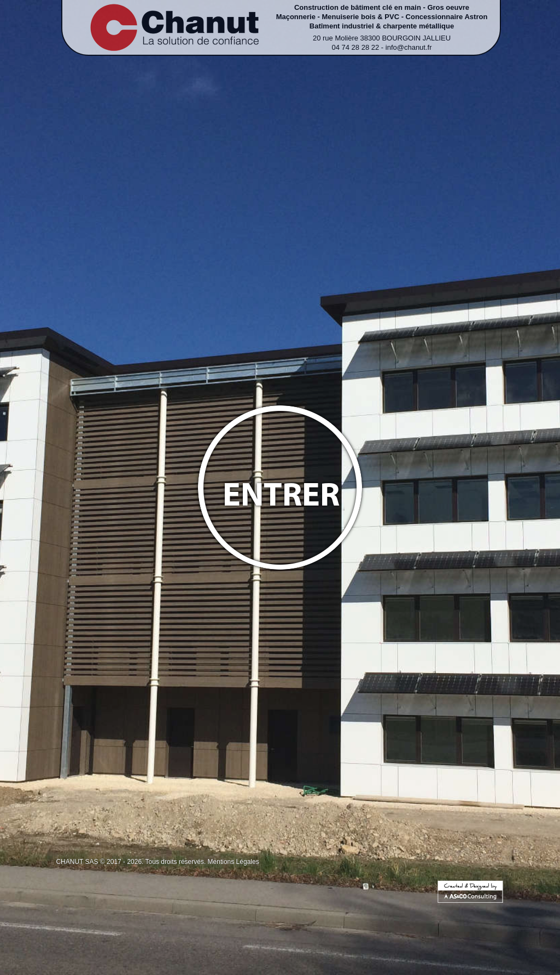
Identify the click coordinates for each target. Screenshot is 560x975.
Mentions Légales (234, 862)
